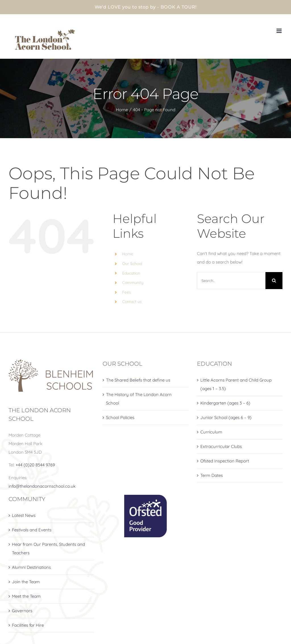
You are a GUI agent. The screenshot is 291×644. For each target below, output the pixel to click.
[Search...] (231, 281)
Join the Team (26, 582)
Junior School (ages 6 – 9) (226, 417)
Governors (22, 611)
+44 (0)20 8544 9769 (35, 465)
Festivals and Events (32, 530)
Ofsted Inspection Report (225, 461)
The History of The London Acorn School (139, 399)
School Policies (120, 417)
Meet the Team (26, 596)
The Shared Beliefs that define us (138, 380)
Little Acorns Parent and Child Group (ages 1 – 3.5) (236, 384)
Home (128, 254)
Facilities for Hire (28, 625)
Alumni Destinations (31, 567)
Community (133, 283)
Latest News (24, 515)
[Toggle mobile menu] (279, 31)
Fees (127, 292)
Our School (132, 264)
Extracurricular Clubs (221, 446)
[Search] (274, 281)
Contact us (132, 302)
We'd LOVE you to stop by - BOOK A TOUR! (146, 7)
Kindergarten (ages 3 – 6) (225, 403)
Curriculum (211, 432)
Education (131, 273)
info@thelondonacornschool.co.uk (42, 486)
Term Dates (212, 475)
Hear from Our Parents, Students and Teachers (48, 549)
